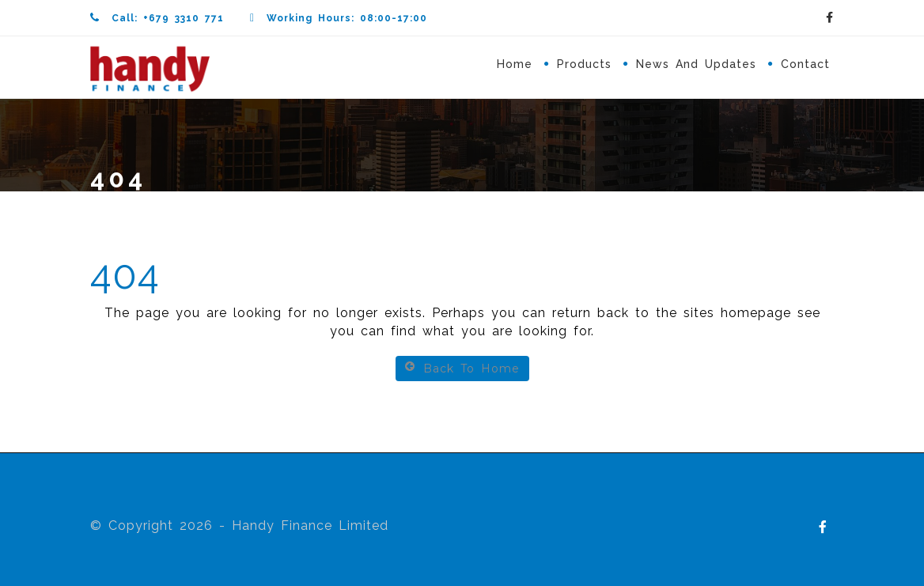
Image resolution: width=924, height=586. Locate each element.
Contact (805, 64)
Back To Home (462, 368)
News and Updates (696, 64)
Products (584, 64)
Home (515, 64)
